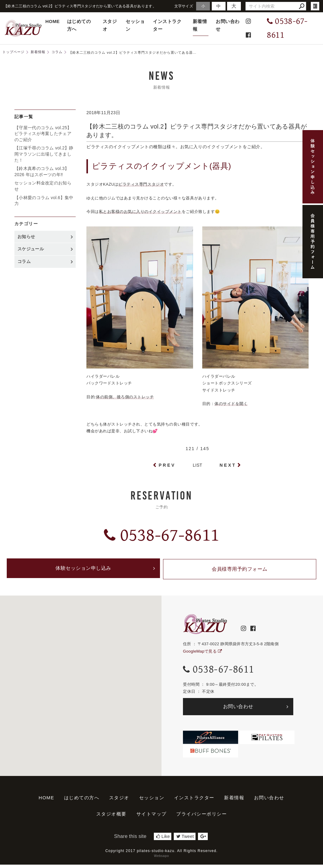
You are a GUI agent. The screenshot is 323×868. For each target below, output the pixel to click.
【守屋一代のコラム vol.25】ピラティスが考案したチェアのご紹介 (43, 134)
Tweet (185, 840)
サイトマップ (152, 817)
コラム (24, 261)
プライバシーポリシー (201, 817)
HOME (53, 21)
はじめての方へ (79, 25)
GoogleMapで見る (202, 655)
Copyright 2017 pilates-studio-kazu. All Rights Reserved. (162, 854)
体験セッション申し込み (83, 571)
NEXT (228, 465)
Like (163, 840)
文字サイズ (184, 6)
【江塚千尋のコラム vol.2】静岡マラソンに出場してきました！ (44, 154)
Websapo (161, 859)
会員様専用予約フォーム (240, 571)
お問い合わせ (228, 25)
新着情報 (200, 25)
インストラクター (167, 25)
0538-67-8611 (161, 535)
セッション (135, 25)
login (315, 6)
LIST (198, 465)
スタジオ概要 (111, 817)
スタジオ (110, 25)
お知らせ (26, 237)
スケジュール (31, 249)
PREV (167, 465)
